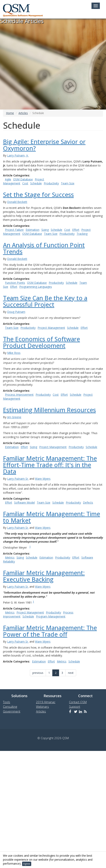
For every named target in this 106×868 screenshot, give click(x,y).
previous (38, 673)
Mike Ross (14, 353)
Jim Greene (14, 417)
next (71, 673)
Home (10, 113)
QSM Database (23, 179)
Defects (88, 503)
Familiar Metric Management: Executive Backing (44, 576)
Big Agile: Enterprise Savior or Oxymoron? (44, 145)
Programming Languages (36, 287)
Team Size (68, 183)
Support (75, 707)
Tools (7, 702)
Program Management (51, 616)
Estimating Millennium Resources (49, 410)
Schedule (36, 183)
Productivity (51, 183)
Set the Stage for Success (38, 195)
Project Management (51, 328)
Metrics (10, 557)
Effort (76, 230)
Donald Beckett (17, 202)
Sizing (45, 230)
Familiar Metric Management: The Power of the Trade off (50, 631)
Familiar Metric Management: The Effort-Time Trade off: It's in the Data (50, 465)
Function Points (15, 283)
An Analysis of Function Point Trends (44, 248)
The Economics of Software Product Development (41, 342)
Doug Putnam (16, 312)
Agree (27, 864)
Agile (8, 179)
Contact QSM (78, 702)
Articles (23, 113)
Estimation (33, 230)
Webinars (42, 707)
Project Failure (14, 230)
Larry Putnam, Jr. (18, 155)
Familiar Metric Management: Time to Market (52, 517)
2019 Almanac (46, 702)
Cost (25, 183)
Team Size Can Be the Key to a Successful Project (45, 301)
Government (12, 711)
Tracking (82, 234)
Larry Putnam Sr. (18, 479)
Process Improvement (19, 395)
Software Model (24, 503)
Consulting (10, 707)
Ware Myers (43, 479)
